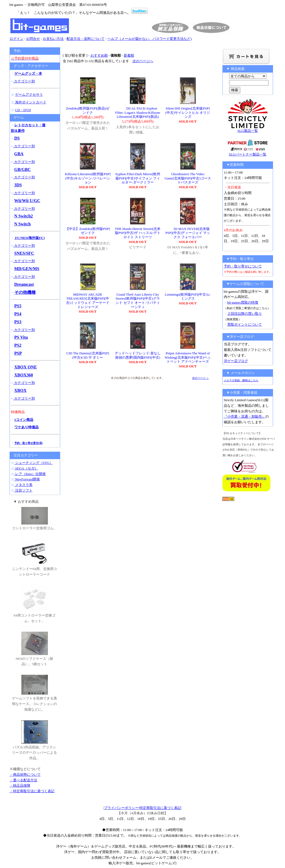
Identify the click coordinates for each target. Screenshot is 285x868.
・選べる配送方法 (23, 780)
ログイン (16, 39)
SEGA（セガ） (26, 468)
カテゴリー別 (24, 81)
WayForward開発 (27, 479)
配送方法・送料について (86, 39)
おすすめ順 (99, 55)
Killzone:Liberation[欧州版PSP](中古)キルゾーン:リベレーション (88, 178)
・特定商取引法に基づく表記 (32, 791)
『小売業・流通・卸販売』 (245, 416)
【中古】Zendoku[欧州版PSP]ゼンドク (88, 231)
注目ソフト (23, 490)
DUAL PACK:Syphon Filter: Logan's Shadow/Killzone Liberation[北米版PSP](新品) (138, 112)
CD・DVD (23, 110)
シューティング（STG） (34, 463)
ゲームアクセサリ (29, 95)
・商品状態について (25, 775)
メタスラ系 (23, 485)
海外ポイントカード (30, 102)
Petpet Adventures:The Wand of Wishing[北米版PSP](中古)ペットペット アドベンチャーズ (188, 357)
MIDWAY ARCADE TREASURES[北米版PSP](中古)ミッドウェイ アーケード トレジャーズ (88, 301)
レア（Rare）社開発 (30, 474)
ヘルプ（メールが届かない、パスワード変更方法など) (150, 39)
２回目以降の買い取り (245, 314)
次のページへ (143, 61)
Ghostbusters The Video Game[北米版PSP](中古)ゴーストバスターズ (188, 178)
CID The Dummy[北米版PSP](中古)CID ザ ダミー (88, 355)
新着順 (129, 55)
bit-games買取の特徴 (243, 302)
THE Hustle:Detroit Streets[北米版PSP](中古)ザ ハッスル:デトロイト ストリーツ (138, 233)
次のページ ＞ (201, 378)
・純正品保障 (20, 785)
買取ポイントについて (245, 324)
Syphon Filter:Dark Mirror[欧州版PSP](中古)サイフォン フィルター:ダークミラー (138, 178)
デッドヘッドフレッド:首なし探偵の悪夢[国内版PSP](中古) (138, 355)
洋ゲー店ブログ (236, 361)
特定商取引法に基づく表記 (160, 808)
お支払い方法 (53, 39)
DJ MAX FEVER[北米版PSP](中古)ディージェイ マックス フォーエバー (188, 233)
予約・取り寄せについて (243, 266)
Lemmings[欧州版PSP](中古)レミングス (188, 297)
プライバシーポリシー (121, 808)
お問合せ (33, 39)
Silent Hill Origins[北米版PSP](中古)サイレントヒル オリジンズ (188, 112)
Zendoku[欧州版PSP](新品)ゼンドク (88, 110)
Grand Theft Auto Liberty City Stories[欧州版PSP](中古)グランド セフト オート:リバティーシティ (138, 301)
